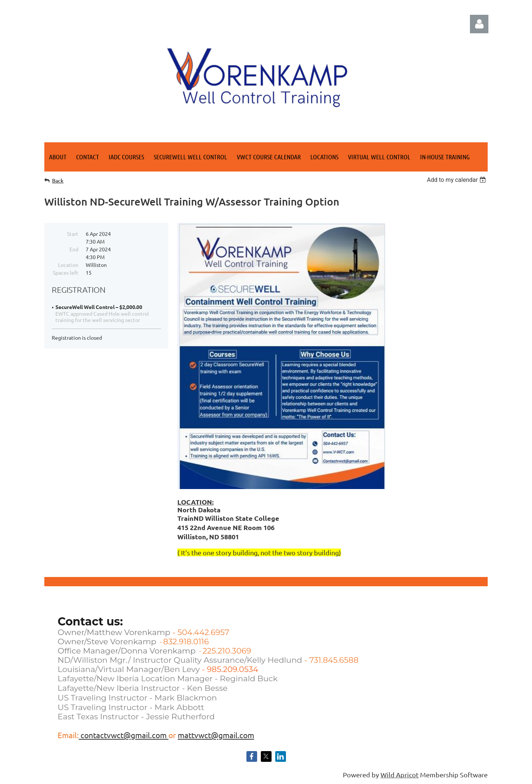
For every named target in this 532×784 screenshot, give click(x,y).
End (74, 249)
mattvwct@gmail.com (216, 735)
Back (58, 181)
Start (73, 234)
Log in (479, 24)
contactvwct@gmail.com (124, 735)
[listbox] (457, 180)
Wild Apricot (400, 775)
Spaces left (66, 272)
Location (68, 265)
